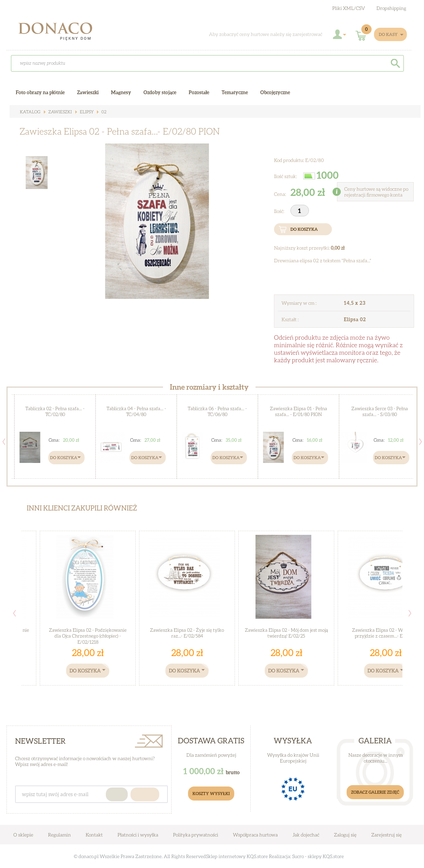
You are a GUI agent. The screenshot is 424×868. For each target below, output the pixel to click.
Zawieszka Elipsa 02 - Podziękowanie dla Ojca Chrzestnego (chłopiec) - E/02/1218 (88, 633)
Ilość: (280, 211)
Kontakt (94, 835)
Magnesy (121, 92)
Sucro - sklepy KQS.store (318, 856)
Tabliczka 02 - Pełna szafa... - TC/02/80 (55, 411)
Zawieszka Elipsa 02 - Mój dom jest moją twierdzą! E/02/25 (286, 633)
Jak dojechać (306, 835)
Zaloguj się (345, 835)
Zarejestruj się (386, 835)
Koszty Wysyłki (211, 794)
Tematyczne (235, 92)
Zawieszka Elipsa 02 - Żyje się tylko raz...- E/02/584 (187, 633)
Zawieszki (58, 112)
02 (101, 112)
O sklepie (23, 835)
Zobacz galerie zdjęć (375, 792)
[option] (157, 221)
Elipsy (84, 112)
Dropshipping (391, 8)
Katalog (29, 112)
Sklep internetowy (226, 856)
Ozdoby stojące (160, 92)
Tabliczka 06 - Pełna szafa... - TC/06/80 (217, 411)
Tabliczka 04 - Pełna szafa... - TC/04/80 (136, 411)
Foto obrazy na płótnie (40, 92)
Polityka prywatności (196, 835)
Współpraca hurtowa (255, 835)
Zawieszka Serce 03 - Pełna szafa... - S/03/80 (380, 411)
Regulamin (59, 835)
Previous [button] (4, 442)
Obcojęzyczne (275, 92)
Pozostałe (199, 92)
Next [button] (421, 442)
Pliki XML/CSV (349, 8)
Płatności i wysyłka (138, 835)
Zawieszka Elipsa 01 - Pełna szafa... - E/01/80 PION (298, 411)
